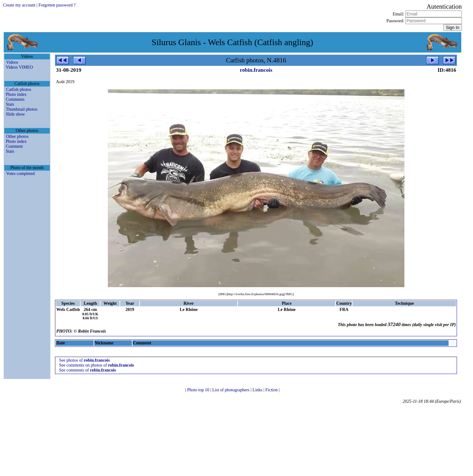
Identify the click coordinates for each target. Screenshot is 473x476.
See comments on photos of (96, 365)
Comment (14, 146)
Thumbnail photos (22, 109)
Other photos (17, 136)
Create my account (19, 5)
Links (258, 390)
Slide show (15, 114)
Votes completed (21, 174)
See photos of (84, 360)
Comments (15, 99)
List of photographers (231, 390)
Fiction (272, 390)
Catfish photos (19, 89)
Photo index (16, 94)
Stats (10, 104)
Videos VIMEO (19, 67)
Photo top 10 (199, 390)
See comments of (87, 370)
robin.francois (256, 70)
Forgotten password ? (57, 5)
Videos (12, 62)
